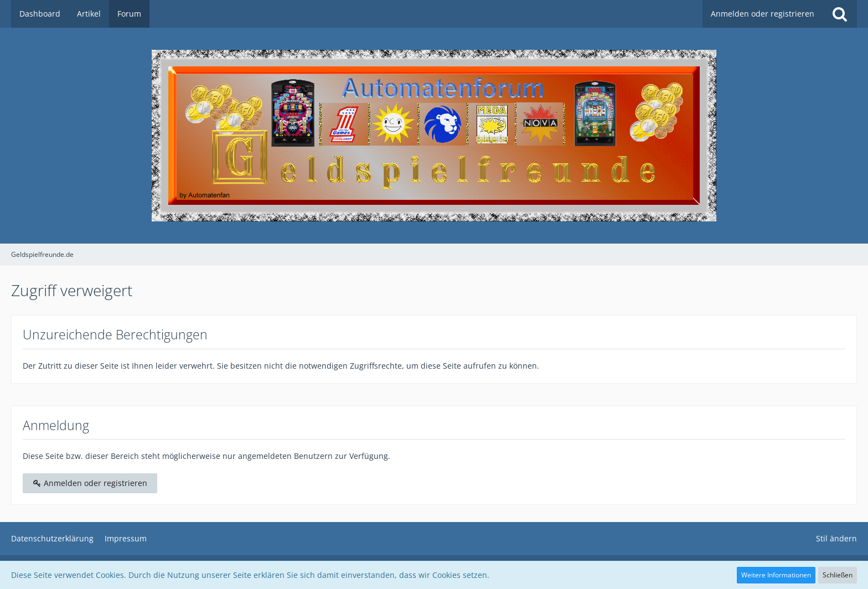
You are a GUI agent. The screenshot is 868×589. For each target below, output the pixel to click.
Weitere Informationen (776, 575)
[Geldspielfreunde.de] (434, 136)
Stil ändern (836, 538)
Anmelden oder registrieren (763, 14)
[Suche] (840, 14)
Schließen (838, 575)
